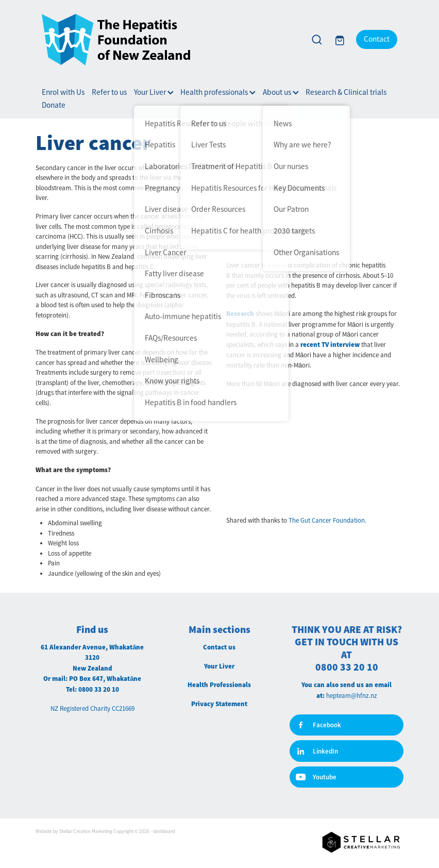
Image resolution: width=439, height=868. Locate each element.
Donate (54, 105)
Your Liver (154, 92)
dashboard (164, 831)
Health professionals (218, 92)
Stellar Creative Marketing (86, 831)
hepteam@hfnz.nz (352, 696)
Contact (377, 39)
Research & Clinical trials (346, 92)
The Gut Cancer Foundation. (327, 520)
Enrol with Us (63, 92)
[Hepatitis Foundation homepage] (169, 40)
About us (281, 92)
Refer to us (109, 92)
